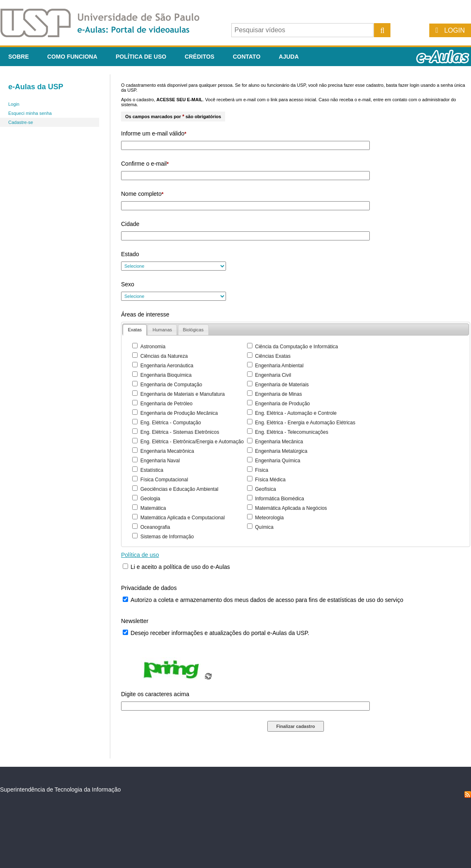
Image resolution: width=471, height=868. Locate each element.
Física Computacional (164, 480)
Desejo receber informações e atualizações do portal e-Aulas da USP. (220, 633)
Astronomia (153, 347)
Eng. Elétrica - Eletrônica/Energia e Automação (192, 442)
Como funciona (72, 57)
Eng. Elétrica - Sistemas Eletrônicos (180, 432)
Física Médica (270, 480)
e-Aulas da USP (36, 87)
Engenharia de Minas (278, 394)
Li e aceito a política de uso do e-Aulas (180, 567)
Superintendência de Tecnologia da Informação (60, 790)
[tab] (135, 330)
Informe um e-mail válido (154, 133)
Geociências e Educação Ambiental (180, 489)
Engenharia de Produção (282, 404)
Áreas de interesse (145, 314)
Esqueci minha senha (30, 113)
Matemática (153, 508)
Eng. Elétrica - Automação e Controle (296, 413)
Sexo (128, 284)
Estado (130, 254)
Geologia (150, 499)
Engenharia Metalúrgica (281, 451)
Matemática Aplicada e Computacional (183, 518)
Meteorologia (269, 518)
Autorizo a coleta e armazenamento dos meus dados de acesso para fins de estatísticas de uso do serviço (267, 600)
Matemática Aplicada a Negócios (291, 508)
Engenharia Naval (160, 461)
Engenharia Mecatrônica (167, 451)
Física (262, 470)
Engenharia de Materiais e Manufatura (183, 394)
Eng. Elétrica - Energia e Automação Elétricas (305, 423)
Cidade (130, 224)
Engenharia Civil (273, 375)
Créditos (200, 57)
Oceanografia (155, 527)
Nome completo (142, 194)
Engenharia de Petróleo (167, 404)
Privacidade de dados (149, 588)
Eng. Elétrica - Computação (171, 423)
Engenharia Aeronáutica (167, 366)
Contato (246, 57)
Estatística (152, 470)
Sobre (19, 57)
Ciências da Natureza (164, 356)
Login (454, 30)
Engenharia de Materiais (282, 385)
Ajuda (289, 57)
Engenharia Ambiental (279, 366)
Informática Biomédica (280, 499)
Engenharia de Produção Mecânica (179, 413)
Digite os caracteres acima (155, 694)
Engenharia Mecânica (279, 442)
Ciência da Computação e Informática (296, 347)
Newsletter (135, 621)
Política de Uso (141, 57)
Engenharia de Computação (171, 385)
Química (264, 527)
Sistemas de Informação (167, 537)
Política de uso (140, 555)
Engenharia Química (277, 461)
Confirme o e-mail (145, 164)
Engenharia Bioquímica (166, 375)
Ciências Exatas (273, 356)
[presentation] (135, 330)
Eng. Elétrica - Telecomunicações (291, 432)
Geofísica (265, 489)
